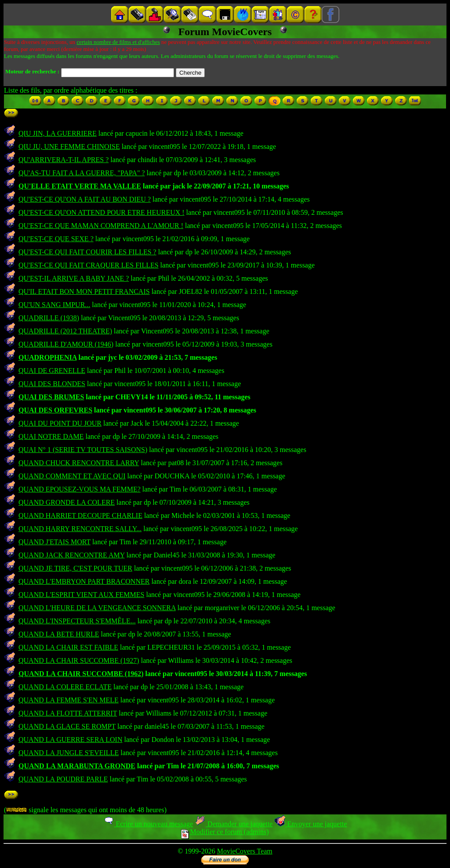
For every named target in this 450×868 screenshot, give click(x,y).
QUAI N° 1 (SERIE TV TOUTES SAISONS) (83, 450)
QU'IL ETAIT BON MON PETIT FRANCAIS (84, 291)
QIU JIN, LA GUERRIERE (58, 133)
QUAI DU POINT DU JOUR (60, 423)
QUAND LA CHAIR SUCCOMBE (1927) (79, 660)
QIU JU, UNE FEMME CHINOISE (69, 146)
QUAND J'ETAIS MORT (54, 542)
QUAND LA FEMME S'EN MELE (69, 700)
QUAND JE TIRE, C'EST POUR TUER (75, 568)
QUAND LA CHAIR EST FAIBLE (68, 647)
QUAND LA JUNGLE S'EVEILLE (69, 753)
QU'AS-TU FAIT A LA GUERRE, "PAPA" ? (82, 173)
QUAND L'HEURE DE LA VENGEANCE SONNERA (97, 608)
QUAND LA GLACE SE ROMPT (67, 726)
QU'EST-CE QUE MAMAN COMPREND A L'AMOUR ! (101, 226)
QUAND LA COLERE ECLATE (65, 687)
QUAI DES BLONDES (52, 384)
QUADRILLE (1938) (49, 318)
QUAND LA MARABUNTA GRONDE (77, 766)
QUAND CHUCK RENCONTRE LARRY (79, 463)
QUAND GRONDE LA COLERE (67, 502)
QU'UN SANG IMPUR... (54, 305)
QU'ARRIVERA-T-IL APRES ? (64, 160)
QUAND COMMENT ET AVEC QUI (72, 476)
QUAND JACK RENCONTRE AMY (72, 555)
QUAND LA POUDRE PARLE (63, 779)
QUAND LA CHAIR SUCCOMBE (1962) (81, 674)
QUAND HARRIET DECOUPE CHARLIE (80, 515)
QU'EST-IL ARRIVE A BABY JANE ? (74, 278)
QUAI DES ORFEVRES (55, 410)
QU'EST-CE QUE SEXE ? (56, 239)
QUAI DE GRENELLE (52, 371)
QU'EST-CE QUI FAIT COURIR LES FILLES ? (87, 252)
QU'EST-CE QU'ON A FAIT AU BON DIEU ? (85, 199)
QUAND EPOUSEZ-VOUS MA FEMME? (80, 489)
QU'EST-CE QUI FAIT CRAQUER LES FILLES (89, 265)
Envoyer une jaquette (310, 824)
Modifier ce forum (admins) (225, 832)
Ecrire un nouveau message (148, 824)
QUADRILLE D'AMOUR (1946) (66, 344)
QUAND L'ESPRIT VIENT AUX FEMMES (81, 595)
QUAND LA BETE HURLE (59, 634)
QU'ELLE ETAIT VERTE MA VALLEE (80, 186)
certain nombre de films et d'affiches (118, 42)
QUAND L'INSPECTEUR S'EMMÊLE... (77, 621)
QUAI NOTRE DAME (51, 436)
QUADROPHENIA (47, 357)
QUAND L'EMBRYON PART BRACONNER (84, 581)
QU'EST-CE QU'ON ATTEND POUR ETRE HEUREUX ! (102, 212)
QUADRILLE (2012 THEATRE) (65, 331)
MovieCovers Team (245, 851)
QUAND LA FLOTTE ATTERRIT (68, 713)
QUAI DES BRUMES (51, 397)
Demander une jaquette (234, 824)
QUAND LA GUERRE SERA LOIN (70, 740)
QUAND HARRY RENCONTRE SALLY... (80, 529)
